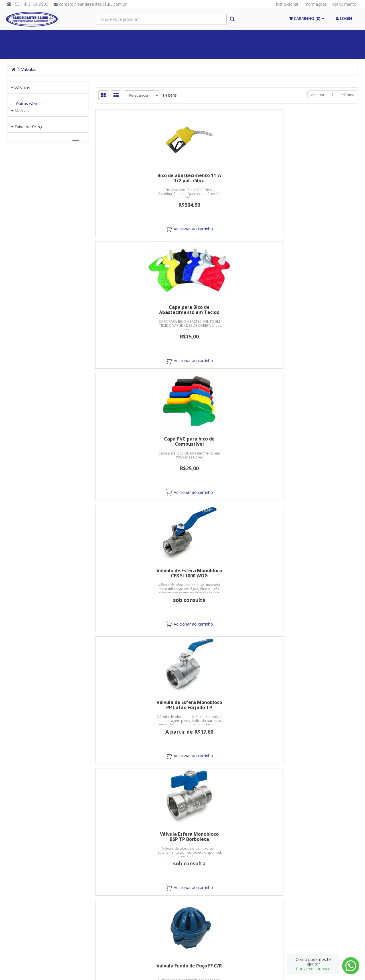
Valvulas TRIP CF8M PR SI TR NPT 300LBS (138, 705)
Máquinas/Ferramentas (107, 51)
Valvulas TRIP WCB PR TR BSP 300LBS (227, 705)
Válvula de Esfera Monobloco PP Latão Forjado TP (227, 310)
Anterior (318, 95)
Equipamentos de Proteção (283, 37)
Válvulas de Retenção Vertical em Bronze (138, 573)
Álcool (66, 37)
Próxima (347, 95)
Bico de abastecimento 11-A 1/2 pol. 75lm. (138, 178)
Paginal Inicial (29, 37)
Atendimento (344, 4)
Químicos (163, 37)
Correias (130, 37)
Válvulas (195, 37)
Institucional (287, 4)
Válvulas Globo (227, 571)
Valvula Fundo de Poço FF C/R (138, 439)
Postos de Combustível (167, 51)
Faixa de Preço (29, 240)
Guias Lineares (216, 51)
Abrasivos (61, 51)
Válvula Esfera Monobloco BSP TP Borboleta (317, 310)
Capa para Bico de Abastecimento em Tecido (227, 178)
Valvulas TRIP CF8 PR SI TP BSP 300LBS (317, 573)
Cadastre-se (278, 924)
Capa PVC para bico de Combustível (317, 178)
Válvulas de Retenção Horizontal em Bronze (317, 441)
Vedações (97, 37)
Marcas (22, 182)
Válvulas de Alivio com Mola (227, 439)
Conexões (229, 37)
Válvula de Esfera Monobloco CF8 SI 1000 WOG (137, 310)
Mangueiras (27, 51)
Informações (315, 4)
